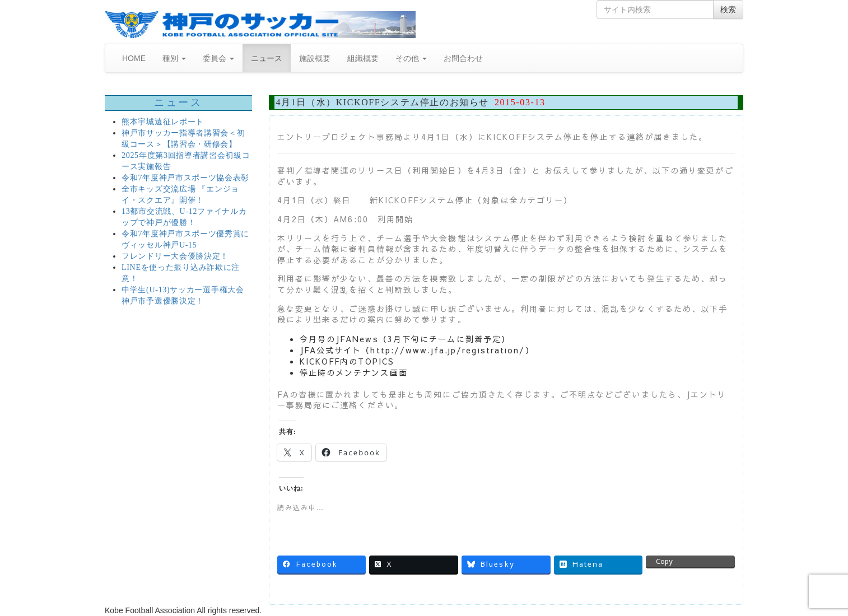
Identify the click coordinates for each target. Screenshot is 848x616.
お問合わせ (463, 58)
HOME (134, 58)
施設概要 (315, 58)
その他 (411, 58)
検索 (728, 10)
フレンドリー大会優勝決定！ (175, 256)
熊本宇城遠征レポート (163, 122)
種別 (174, 58)
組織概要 (363, 58)
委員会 (218, 58)
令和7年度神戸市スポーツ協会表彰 (185, 178)
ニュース (267, 58)
